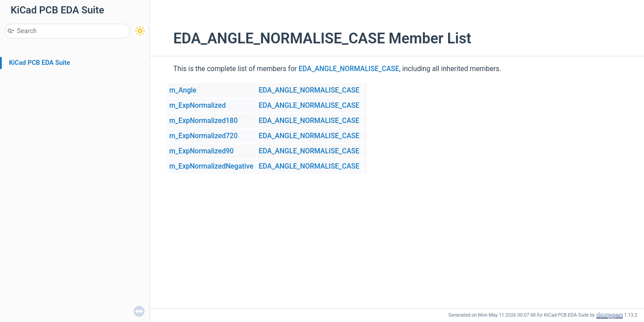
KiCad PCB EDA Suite (40, 63)
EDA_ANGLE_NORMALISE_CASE (349, 69)
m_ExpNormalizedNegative (212, 166)
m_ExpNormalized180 (204, 121)
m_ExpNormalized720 (204, 136)
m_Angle (183, 90)
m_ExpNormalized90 (202, 151)
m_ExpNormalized (198, 106)
